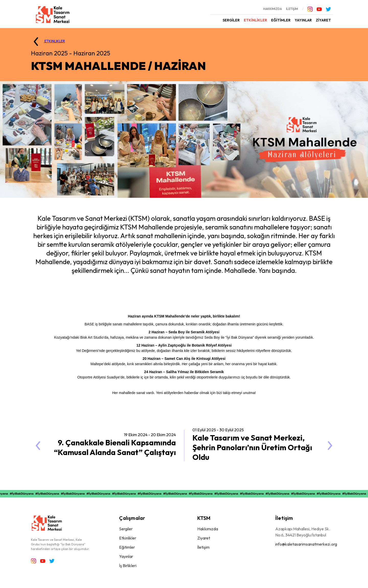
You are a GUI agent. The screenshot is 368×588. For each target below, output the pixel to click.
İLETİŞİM (292, 9)
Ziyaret (204, 538)
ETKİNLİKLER (255, 20)
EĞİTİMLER (281, 20)
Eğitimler (127, 547)
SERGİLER (231, 20)
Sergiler (126, 529)
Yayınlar (126, 556)
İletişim (203, 547)
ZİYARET (323, 20)
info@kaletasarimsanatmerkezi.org (306, 544)
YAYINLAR (303, 20)
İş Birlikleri (128, 566)
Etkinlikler (128, 538)
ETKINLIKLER (47, 42)
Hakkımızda (208, 529)
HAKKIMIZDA (273, 9)
